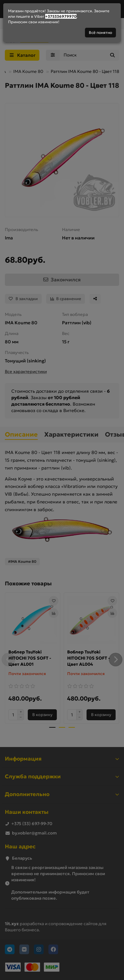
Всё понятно (100, 32)
